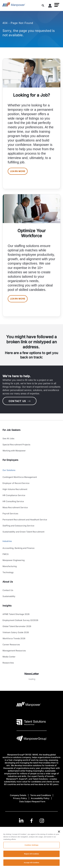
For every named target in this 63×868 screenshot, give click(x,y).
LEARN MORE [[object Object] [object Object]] (18, 171)
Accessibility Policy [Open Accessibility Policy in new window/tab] (40, 798)
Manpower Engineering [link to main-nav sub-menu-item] (14, 560)
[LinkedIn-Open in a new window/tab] (21, 820)
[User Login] (50, 6)
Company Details (18, 795)
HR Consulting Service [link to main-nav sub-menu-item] (13, 501)
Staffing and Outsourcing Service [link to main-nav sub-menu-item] (18, 526)
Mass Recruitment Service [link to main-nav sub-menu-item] (15, 507)
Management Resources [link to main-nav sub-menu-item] (14, 651)
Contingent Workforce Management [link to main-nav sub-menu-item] (20, 477)
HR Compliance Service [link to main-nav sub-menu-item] (14, 495)
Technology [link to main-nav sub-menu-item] (8, 572)
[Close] (59, 833)
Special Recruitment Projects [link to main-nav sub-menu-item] (16, 445)
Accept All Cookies (32, 864)
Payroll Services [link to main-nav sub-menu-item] (10, 513)
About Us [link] (8, 582)
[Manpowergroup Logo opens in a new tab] (32, 739)
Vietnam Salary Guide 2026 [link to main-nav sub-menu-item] (16, 632)
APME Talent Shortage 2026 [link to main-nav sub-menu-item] (16, 614)
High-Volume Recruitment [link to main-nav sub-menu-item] (15, 489)
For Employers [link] (10, 460)
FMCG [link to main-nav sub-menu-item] (6, 554)
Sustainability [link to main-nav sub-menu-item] (9, 596)
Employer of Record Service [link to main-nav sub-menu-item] (16, 483)
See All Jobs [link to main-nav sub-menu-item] (8, 438)
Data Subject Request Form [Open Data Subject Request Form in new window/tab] (32, 801)
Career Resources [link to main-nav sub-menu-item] (11, 645)
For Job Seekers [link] (12, 430)
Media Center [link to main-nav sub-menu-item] (9, 657)
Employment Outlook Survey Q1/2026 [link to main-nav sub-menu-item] (20, 620)
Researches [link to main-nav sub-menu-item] (8, 663)
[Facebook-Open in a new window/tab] (32, 821)
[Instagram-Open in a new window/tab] (42, 821)
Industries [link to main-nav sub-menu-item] (7, 541)
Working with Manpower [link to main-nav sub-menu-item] (14, 451)
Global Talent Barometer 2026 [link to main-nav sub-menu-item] (17, 626)
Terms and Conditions (41, 795)
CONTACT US (19, 401)
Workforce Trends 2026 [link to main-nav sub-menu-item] (14, 638)
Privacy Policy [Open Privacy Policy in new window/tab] (20, 798)
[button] (57, 5)
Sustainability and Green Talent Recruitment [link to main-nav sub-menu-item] (23, 532)
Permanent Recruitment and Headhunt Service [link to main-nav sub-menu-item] (25, 520)
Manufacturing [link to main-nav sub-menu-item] (10, 566)
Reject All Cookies (31, 855)
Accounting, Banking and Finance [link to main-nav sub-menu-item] (18, 548)
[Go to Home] (14, 5)
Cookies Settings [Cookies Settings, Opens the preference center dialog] (31, 847)
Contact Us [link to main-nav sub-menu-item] (8, 590)
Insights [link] (7, 606)
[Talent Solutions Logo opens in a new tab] (31, 722)
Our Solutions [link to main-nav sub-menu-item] (9, 470)
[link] (32, 821)
